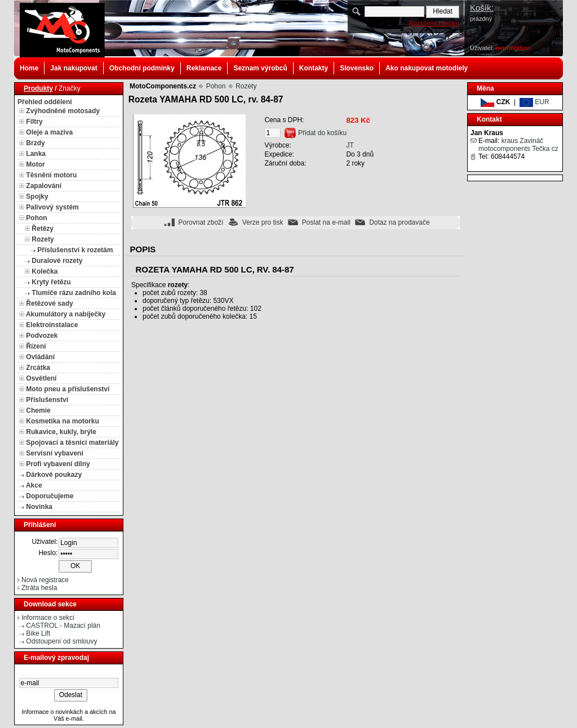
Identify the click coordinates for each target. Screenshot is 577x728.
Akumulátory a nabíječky (66, 314)
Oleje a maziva (49, 132)
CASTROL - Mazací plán (63, 626)
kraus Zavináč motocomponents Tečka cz (518, 145)
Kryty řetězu (51, 282)
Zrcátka (38, 368)
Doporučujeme (50, 496)
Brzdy (35, 143)
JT (350, 145)
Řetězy (43, 229)
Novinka (39, 507)
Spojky (37, 196)
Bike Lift (38, 633)
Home (29, 68)
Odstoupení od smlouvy (61, 641)
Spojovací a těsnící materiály (72, 443)
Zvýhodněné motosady (63, 111)
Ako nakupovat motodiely (427, 68)
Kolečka (45, 271)
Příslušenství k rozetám (75, 250)
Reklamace (204, 68)
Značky (70, 88)
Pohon (36, 218)
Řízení (36, 346)
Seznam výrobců (260, 68)
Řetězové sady (49, 303)
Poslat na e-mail (326, 222)
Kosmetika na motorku (62, 421)
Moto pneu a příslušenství (68, 389)
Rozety (43, 239)
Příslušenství (47, 400)
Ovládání (40, 357)
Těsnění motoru (51, 175)
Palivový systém (52, 207)
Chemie (38, 410)
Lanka (36, 154)
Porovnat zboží (201, 222)
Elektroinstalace (52, 325)
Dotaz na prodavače (399, 222)
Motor (35, 164)
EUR (534, 102)
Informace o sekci (48, 618)
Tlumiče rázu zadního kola (74, 293)
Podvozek (42, 336)
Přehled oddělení (45, 102)
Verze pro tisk (263, 222)
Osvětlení (41, 378)
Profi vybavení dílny (58, 464)
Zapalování (44, 186)
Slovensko (357, 68)
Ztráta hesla (39, 588)
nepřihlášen (513, 48)
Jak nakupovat (74, 68)
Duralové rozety (57, 261)
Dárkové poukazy (54, 475)
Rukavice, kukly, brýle (61, 432)
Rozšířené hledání (434, 23)
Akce (34, 485)
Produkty (38, 88)
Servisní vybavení (54, 453)
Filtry (34, 122)
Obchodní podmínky (142, 68)
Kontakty (314, 68)
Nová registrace (45, 580)
